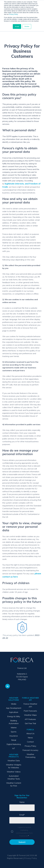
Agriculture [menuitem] (14, 712)
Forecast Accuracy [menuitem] (30, 750)
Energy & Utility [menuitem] (14, 716)
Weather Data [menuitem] (14, 761)
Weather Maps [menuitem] (30, 715)
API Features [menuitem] (30, 719)
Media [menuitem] (14, 704)
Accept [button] (17, 27)
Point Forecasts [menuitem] (30, 711)
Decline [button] (27, 27)
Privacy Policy (13, 14)
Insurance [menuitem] (14, 736)
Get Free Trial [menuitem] (30, 723)
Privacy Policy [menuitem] (30, 746)
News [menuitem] (30, 738)
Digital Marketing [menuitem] (14, 744)
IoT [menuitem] (14, 748)
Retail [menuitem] (14, 740)
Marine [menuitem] (14, 728)
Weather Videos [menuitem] (14, 772)
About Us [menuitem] (30, 733)
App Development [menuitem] (14, 708)
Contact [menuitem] (30, 742)
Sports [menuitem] (14, 732)
